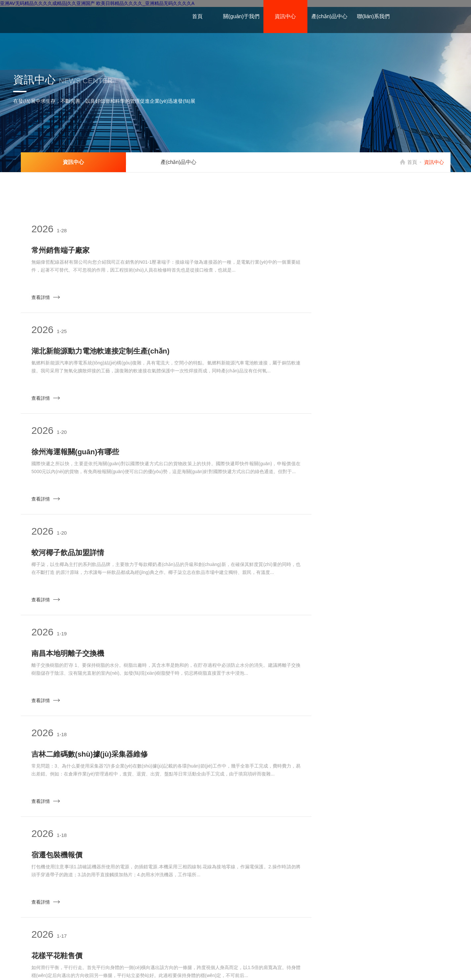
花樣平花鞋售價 (281, 567)
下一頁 (355, 861)
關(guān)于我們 (241, 16)
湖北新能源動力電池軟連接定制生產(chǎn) (324, 252)
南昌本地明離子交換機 (70, 462)
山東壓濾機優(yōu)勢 (290, 672)
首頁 (197, 16)
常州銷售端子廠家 (63, 252)
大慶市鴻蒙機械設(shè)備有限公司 (269, 963)
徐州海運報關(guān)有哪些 (78, 357)
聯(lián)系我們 (373, 16)
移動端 (349, 963)
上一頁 (177, 861)
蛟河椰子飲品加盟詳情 (292, 357)
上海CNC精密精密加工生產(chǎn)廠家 (96, 777)
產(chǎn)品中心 (329, 16)
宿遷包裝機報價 (59, 567)
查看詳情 (48, 300)
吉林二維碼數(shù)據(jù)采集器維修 (313, 462)
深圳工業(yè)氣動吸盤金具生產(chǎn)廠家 (102, 672)
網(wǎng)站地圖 (323, 963)
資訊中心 (285, 16)
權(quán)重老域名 (218, 928)
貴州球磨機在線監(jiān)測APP (304, 777)
